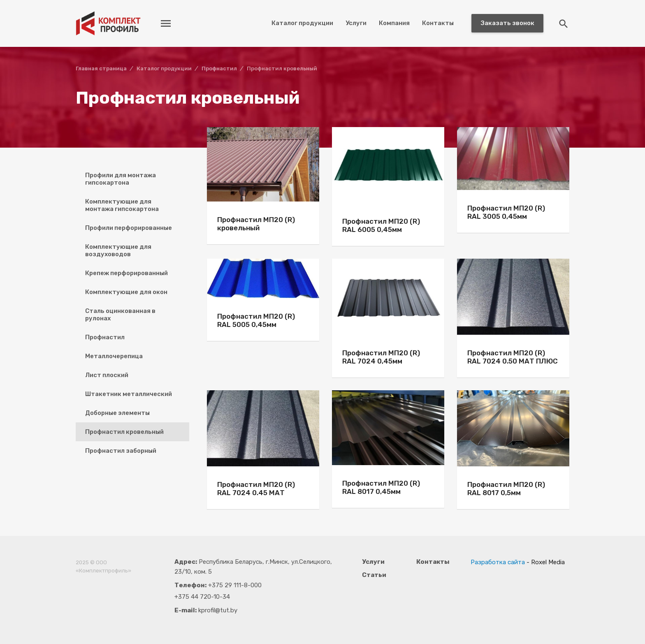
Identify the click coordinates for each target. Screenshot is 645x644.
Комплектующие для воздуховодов (118, 250)
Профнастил (105, 337)
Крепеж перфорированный (126, 273)
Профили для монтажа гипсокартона (121, 179)
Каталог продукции (302, 23)
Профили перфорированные (129, 228)
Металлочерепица (114, 356)
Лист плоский (107, 375)
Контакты (438, 23)
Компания (394, 23)
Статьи (374, 575)
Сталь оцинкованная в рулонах (120, 315)
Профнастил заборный (121, 451)
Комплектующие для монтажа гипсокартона (122, 205)
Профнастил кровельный (124, 432)
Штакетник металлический (129, 394)
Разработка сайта (498, 562)
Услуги (356, 23)
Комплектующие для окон (126, 292)
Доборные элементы (117, 413)
